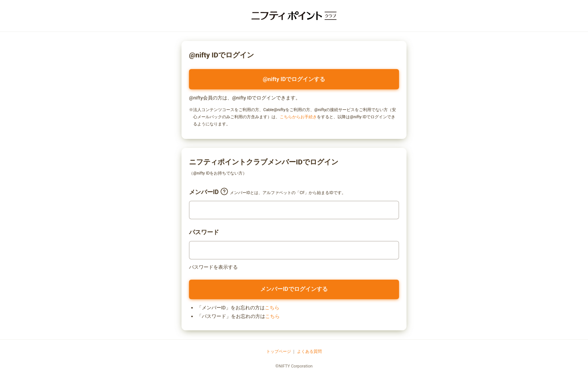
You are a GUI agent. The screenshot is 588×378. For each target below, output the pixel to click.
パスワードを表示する (213, 267)
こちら (272, 308)
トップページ (279, 352)
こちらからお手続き (298, 117)
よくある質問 (309, 352)
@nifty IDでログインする (294, 79)
